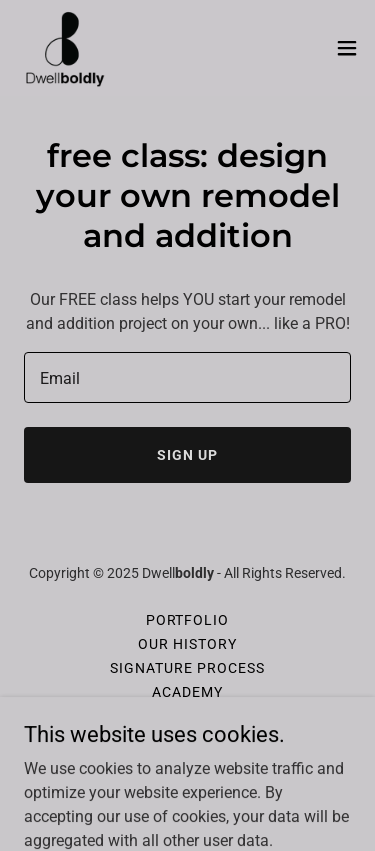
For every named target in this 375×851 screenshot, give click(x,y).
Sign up (187, 455)
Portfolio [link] (188, 620)
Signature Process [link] (187, 668)
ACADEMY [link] (187, 692)
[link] (65, 48)
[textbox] (187, 377)
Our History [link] (187, 644)
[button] (347, 48)
